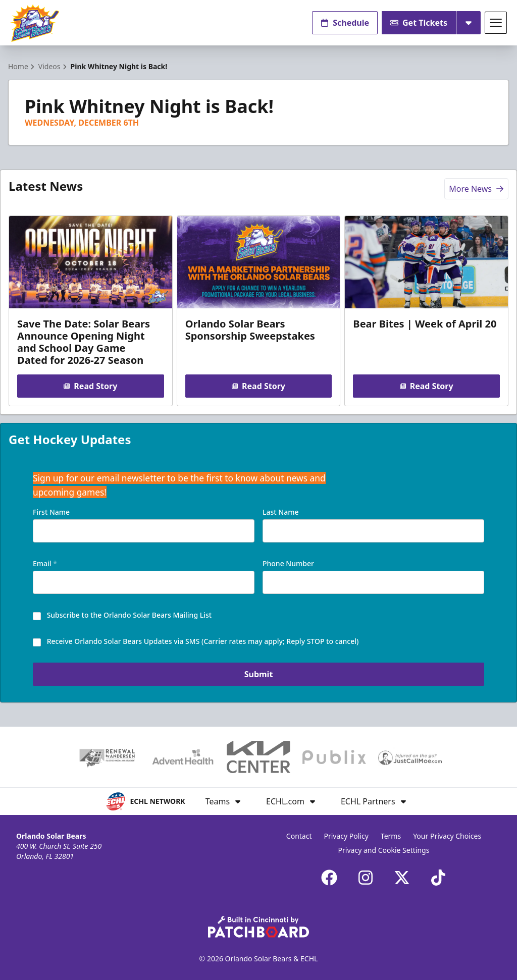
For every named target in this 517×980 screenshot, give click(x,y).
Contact (299, 836)
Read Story (90, 386)
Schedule (345, 23)
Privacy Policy (346, 836)
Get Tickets (419, 23)
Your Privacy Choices (447, 836)
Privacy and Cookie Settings (384, 850)
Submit (259, 674)
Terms (391, 836)
